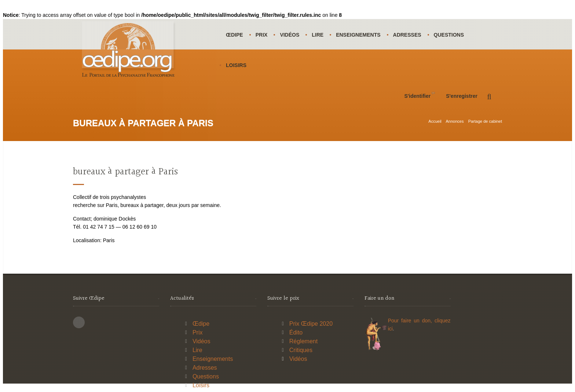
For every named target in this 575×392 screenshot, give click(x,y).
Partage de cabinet (485, 121)
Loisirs (236, 65)
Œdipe (235, 35)
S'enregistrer (462, 96)
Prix (262, 35)
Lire (318, 35)
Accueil (435, 121)
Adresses (407, 35)
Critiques (301, 350)
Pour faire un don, (411, 321)
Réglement (303, 341)
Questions (449, 35)
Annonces (455, 121)
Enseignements (358, 35)
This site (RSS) (79, 322)
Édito (296, 332)
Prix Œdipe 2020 (311, 324)
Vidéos (290, 35)
